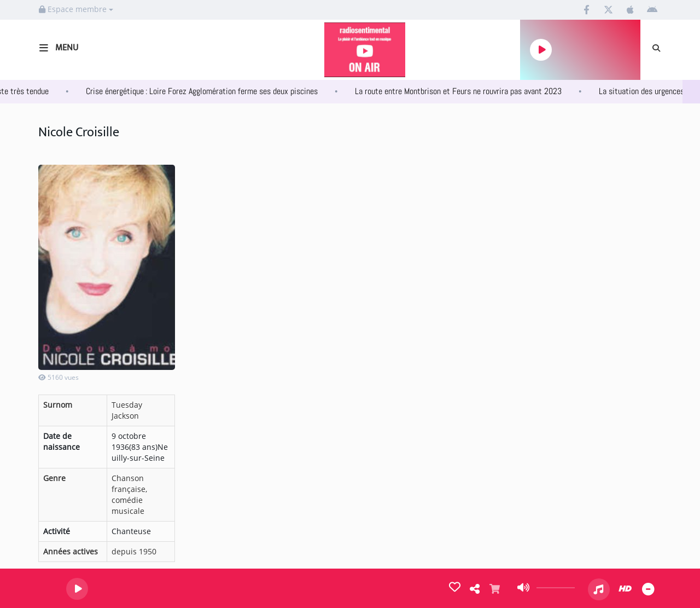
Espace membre (76, 9)
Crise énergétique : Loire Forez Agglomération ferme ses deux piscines (214, 91)
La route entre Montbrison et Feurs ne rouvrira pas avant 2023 (471, 91)
